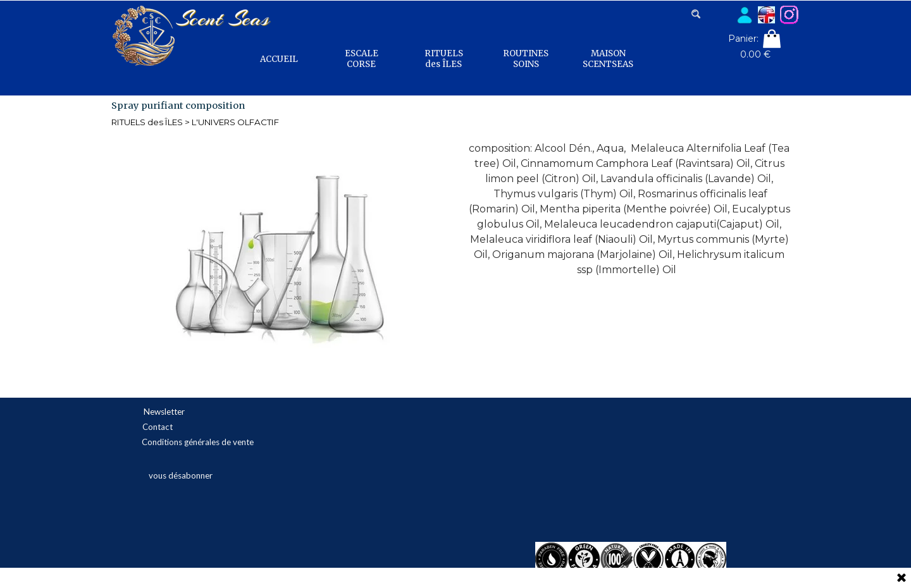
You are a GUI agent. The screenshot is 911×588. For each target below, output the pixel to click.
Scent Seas (222, 18)
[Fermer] (902, 579)
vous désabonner (181, 475)
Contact (158, 427)
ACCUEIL (279, 59)
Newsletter (164, 412)
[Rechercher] (711, 14)
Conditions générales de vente (198, 442)
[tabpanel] (629, 209)
